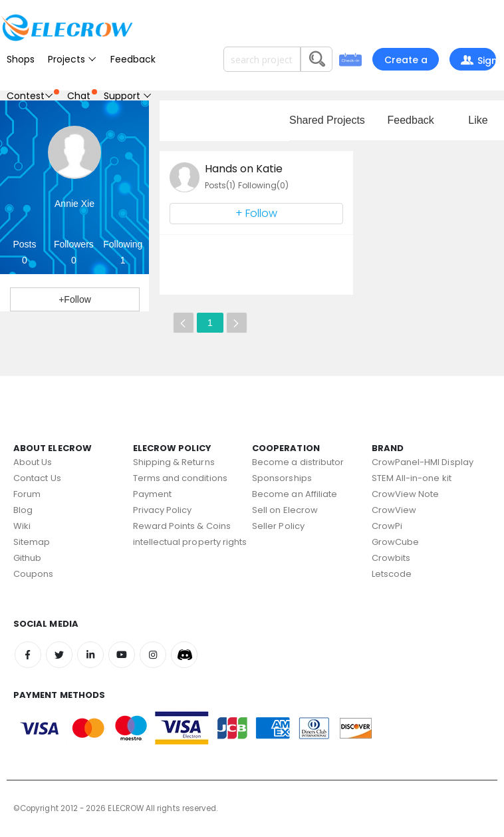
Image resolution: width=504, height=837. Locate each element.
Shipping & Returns (174, 462)
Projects (72, 59)
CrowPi (387, 526)
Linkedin (90, 655)
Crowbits (391, 558)
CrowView (394, 510)
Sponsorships (282, 478)
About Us (33, 462)
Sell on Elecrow (285, 510)
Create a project (406, 62)
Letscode (392, 574)
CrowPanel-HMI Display (423, 462)
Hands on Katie (244, 169)
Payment (152, 494)
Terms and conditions (180, 478)
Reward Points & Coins (182, 526)
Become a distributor (298, 462)
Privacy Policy (163, 510)
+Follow (75, 299)
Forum (27, 494)
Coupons (33, 574)
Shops (21, 59)
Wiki (22, 526)
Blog (23, 510)
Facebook (28, 655)
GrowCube (396, 542)
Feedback (133, 59)
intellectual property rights (190, 542)
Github (27, 558)
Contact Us (37, 478)
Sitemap (32, 542)
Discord (184, 655)
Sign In (478, 62)
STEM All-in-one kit (412, 478)
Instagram (153, 655)
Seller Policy (278, 526)
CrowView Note (406, 494)
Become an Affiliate (295, 494)
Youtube (122, 655)
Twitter (59, 655)
